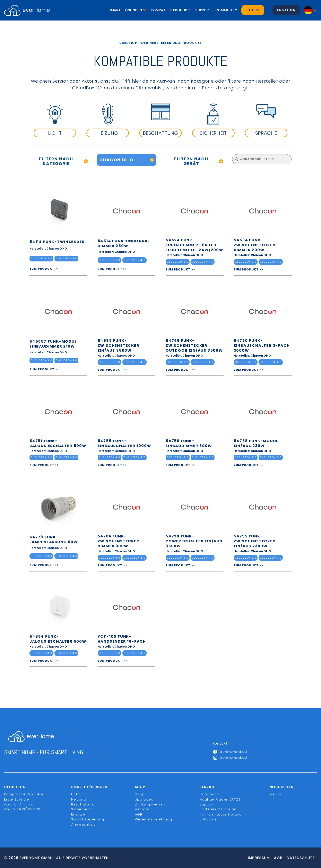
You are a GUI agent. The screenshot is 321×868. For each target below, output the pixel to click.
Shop (140, 794)
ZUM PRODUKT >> (44, 269)
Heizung (79, 799)
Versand (143, 809)
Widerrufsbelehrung (154, 819)
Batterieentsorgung (218, 809)
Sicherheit (81, 809)
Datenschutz (301, 858)
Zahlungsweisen (150, 804)
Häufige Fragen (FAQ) (220, 799)
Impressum (259, 858)
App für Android (19, 804)
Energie (78, 814)
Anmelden (286, 10)
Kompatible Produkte (171, 10)
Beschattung (83, 804)
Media (275, 794)
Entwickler (209, 819)
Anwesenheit (83, 824)
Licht (76, 794)
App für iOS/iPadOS (22, 809)
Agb (278, 858)
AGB (139, 814)
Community (226, 10)
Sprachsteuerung (88, 819)
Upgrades (144, 799)
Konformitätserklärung (221, 814)
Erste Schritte (17, 799)
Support (203, 10)
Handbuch (209, 794)
